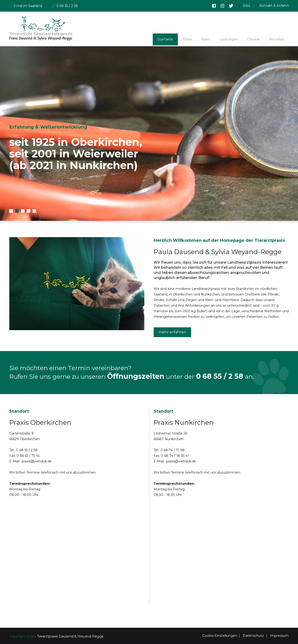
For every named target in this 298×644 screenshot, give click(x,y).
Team (206, 39)
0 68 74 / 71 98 (173, 450)
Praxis (187, 39)
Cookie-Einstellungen (220, 636)
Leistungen (229, 39)
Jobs (246, 6)
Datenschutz (253, 636)
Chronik (254, 39)
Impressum (279, 636)
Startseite (165, 39)
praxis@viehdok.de (37, 461)
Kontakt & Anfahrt (274, 6)
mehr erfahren (172, 332)
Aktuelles (277, 39)
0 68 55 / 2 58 (220, 376)
